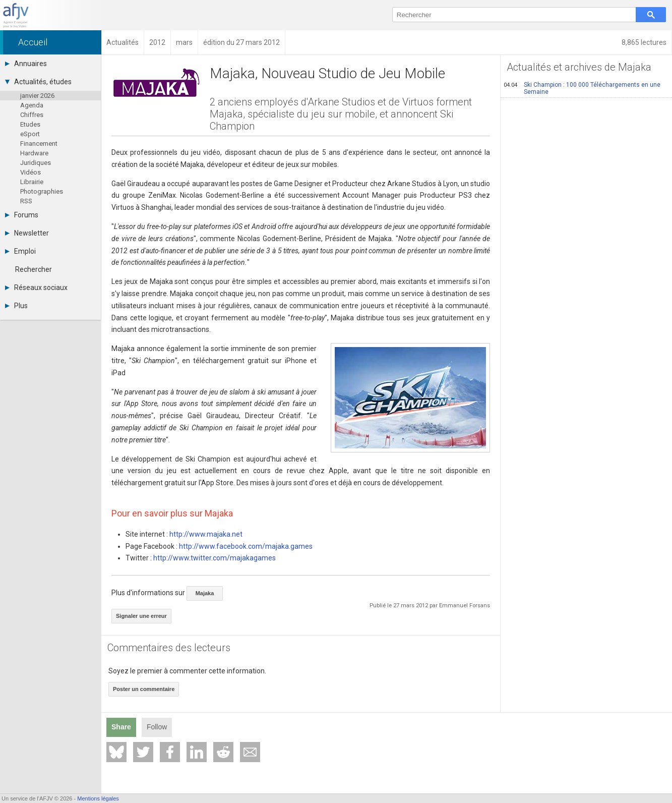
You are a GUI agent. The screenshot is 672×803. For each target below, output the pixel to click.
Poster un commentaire (144, 689)
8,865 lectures (644, 42)
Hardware (34, 153)
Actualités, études (38, 82)
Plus (16, 306)
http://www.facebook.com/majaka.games (246, 546)
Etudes (30, 124)
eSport (30, 134)
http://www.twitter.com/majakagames (215, 558)
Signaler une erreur (141, 616)
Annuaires (26, 64)
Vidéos (30, 172)
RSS (26, 201)
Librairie (32, 182)
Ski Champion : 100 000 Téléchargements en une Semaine (582, 88)
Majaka (205, 593)
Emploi (20, 251)
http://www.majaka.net (206, 534)
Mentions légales (98, 798)
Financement (39, 144)
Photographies (42, 191)
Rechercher (34, 269)
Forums (22, 215)
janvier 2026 (37, 96)
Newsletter (27, 233)
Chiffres (32, 115)
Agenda (32, 105)
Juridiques (36, 163)
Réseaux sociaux (36, 288)
